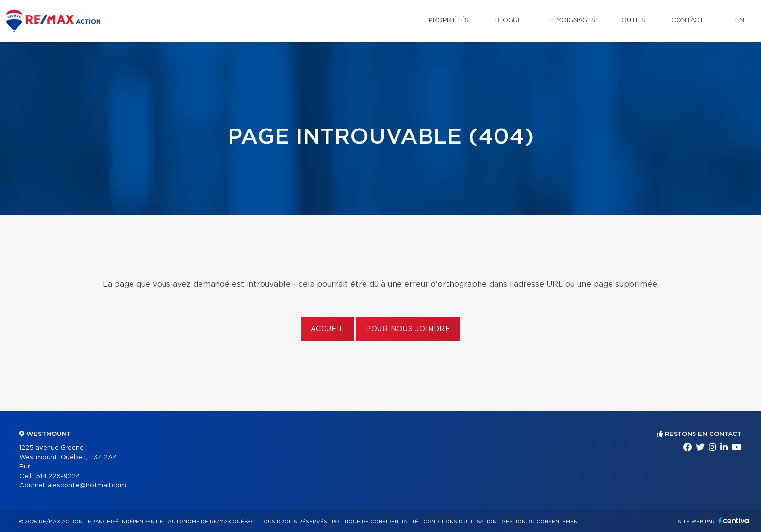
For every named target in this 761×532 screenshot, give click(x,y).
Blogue (508, 21)
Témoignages (571, 21)
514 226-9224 (58, 476)
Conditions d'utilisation (460, 522)
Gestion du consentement (541, 522)
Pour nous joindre (408, 329)
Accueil (327, 329)
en (740, 21)
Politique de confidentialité (375, 522)
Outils (633, 21)
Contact (687, 21)
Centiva (734, 521)
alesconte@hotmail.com (87, 486)
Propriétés (449, 21)
